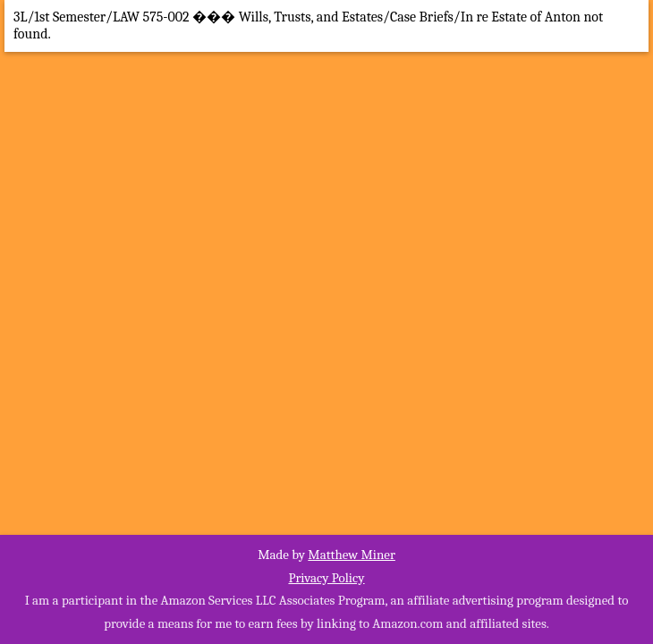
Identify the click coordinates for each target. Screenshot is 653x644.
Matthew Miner (352, 555)
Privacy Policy (326, 578)
